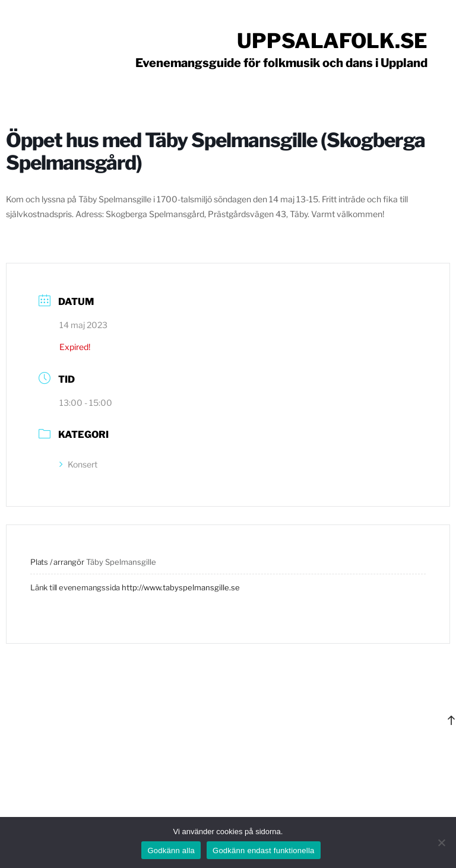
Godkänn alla (171, 850)
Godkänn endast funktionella (264, 850)
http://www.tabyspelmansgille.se (181, 587)
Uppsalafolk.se (332, 41)
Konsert (78, 464)
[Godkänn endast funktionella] (441, 842)
